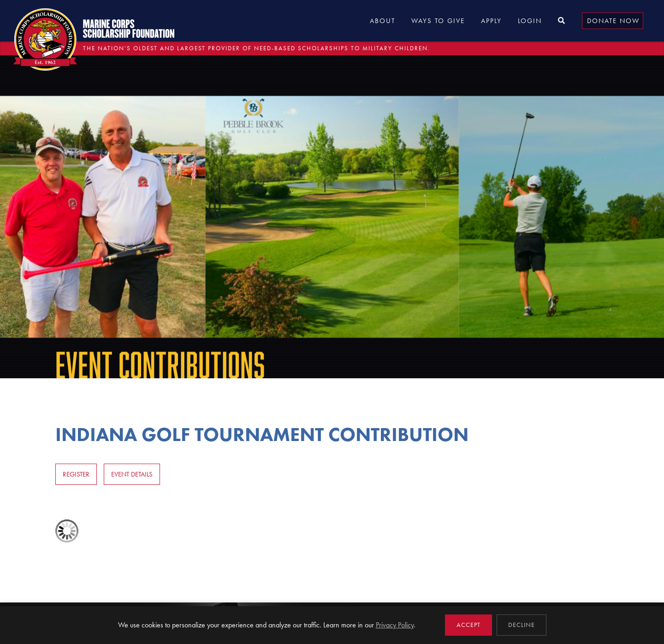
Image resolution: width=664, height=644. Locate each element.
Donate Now (613, 21)
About (382, 21)
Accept (468, 625)
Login (530, 21)
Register (76, 474)
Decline (522, 625)
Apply (491, 21)
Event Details (132, 474)
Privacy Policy (395, 625)
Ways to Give (438, 21)
